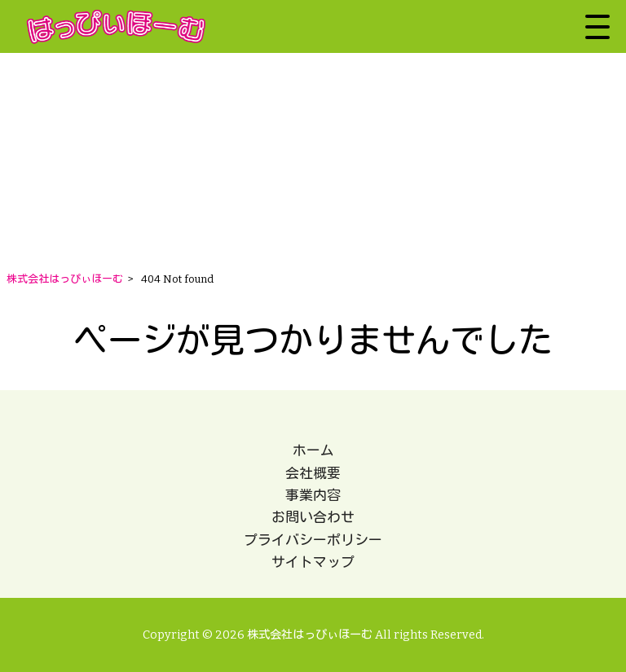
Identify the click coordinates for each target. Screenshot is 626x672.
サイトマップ (313, 562)
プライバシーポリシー (313, 540)
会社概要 (313, 473)
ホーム (313, 450)
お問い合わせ (313, 517)
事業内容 (313, 495)
